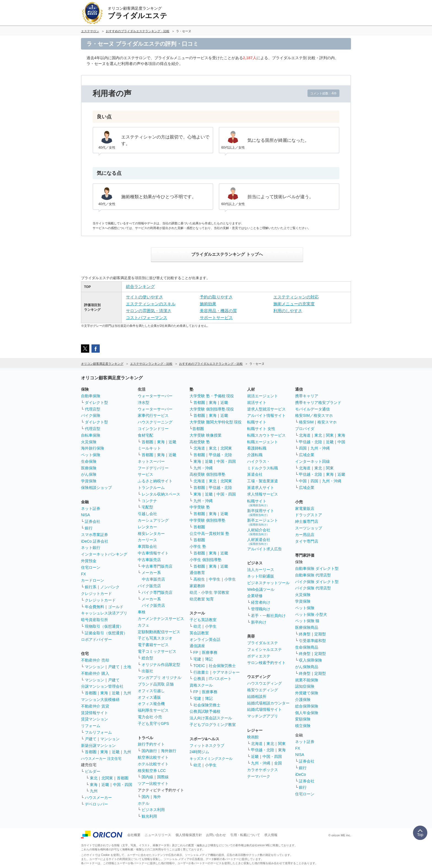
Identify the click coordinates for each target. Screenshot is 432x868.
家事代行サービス (153, 415)
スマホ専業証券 (94, 535)
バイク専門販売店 (157, 592)
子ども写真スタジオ (155, 638)
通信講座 (197, 646)
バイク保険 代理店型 (313, 588)
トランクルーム (151, 488)
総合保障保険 (307, 706)
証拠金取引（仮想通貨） (106, 633)
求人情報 (271, 835)
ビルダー (93, 771)
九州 (127, 693)
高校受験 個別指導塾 (207, 474)
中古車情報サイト (153, 553)
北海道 (199, 448)
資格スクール (201, 685)
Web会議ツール (261, 589)
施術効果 (208, 304)
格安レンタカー (151, 534)
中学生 (215, 579)
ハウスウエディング (264, 683)
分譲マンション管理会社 (102, 686)
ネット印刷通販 (261, 576)
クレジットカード (96, 594)
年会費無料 (94, 607)
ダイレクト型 (96, 402)
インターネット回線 (312, 461)
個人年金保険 (307, 713)
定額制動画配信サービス (159, 632)
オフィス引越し (151, 691)
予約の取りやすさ (216, 297)
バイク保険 (91, 415)
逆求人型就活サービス (266, 409)
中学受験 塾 (200, 507)
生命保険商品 (307, 647)
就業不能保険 (307, 680)
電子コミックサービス (157, 651)
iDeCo (300, 774)
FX (83, 574)
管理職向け (261, 609)
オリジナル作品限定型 (161, 665)
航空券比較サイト (153, 757)
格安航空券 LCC (152, 771)
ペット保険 (91, 455)
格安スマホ (327, 422)
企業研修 (255, 596)
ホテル (144, 803)
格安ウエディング (263, 690)
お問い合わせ (216, 835)
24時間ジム (199, 752)
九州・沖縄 (203, 468)
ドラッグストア (309, 515)
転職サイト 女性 (261, 429)
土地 (127, 667)
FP (196, 652)
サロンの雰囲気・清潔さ (149, 311)
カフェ (144, 625)
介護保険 (303, 700)
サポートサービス (216, 318)
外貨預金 (89, 561)
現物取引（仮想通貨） (104, 626)
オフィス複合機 (151, 704)
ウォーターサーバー (155, 396)
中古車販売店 (149, 560)
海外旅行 (169, 751)
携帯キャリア (307, 396)
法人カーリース (261, 570)
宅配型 (147, 507)
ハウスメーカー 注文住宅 (101, 759)
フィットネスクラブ (207, 745)
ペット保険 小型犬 (311, 614)
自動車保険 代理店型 (313, 575)
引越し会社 (147, 514)
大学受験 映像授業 (206, 435)
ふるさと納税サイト (155, 481)
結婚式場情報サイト (264, 709)
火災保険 (89, 442)
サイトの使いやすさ (145, 297)
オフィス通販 (149, 697)
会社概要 (134, 835)
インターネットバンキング (104, 554)
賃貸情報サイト (94, 713)
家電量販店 (305, 508)
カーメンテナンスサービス (161, 619)
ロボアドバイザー (96, 640)
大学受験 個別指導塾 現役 (212, 409)
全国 (278, 763)
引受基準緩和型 (312, 641)
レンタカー (147, 527)
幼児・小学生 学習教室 (209, 592)
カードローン (93, 580)
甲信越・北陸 (220, 455)
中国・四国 (123, 785)
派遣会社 (255, 474)
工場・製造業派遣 (263, 481)
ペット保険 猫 (307, 621)
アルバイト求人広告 (264, 549)
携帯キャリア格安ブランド (318, 402)
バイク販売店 (149, 586)
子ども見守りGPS (153, 723)
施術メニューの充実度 (294, 304)
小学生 (230, 579)
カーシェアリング (153, 520)
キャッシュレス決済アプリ (104, 613)
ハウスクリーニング (155, 422)
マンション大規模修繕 (100, 700)
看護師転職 (257, 448)
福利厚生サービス (153, 710)
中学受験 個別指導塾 (207, 520)
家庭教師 (197, 586)
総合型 (147, 658)
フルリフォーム (98, 732)
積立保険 (303, 726)
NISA (86, 515)
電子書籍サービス (153, 645)
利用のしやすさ (288, 311)
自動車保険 (91, 396)
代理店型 (93, 409)
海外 (157, 797)
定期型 (320, 634)
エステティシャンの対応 (296, 297)
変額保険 (303, 719)
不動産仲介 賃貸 (95, 706)
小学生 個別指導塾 (206, 560)
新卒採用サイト (261, 512)
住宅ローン (91, 567)
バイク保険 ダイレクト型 (317, 582)
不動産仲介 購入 (95, 673)
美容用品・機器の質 (218, 311)
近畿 (116, 693)
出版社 (147, 671)
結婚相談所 (257, 696)
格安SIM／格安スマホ (314, 415)
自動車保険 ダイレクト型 (317, 568)
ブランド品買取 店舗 (156, 684)
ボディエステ (259, 656)
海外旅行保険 (93, 448)
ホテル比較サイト (153, 764)
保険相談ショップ (96, 488)
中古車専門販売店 (157, 566)
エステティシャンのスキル (151, 304)
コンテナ (149, 501)
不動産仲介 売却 (95, 660)
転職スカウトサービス (266, 435)
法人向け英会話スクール (211, 718)
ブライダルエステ (263, 643)
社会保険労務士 (222, 666)
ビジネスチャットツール (268, 583)
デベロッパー (96, 804)
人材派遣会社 (259, 541)
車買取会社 (147, 546)
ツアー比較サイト (153, 783)
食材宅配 (145, 435)
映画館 (253, 737)
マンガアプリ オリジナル (160, 677)
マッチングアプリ (263, 716)
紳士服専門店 (307, 521)
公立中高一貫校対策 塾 (209, 534)
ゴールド (116, 607)
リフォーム (91, 726)
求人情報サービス (263, 494)
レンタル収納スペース (161, 494)
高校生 (199, 579)
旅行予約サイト (151, 744)
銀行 (89, 528)
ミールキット (149, 448)
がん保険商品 (307, 667)
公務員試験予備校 (205, 711)
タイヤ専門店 (307, 541)
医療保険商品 (307, 627)
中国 (341, 442)
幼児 (197, 626)
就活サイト (257, 402)
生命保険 (89, 461)
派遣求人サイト (261, 488)
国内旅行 (149, 751)
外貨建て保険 (307, 693)
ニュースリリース (158, 835)
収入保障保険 (310, 660)
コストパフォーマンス (147, 318)
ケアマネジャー (226, 672)
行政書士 (201, 672)
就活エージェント (263, 396)
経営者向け (261, 602)
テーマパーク (259, 776)
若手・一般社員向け (268, 616)
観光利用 (149, 816)
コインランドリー (153, 429)
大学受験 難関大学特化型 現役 (216, 422)
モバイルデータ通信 (312, 409)
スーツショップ (309, 528)
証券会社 (93, 521)
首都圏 (91, 693)
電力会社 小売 (150, 717)
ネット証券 (91, 508)
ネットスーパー (151, 461)
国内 (145, 797)
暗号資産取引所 (94, 620)
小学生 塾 (198, 546)
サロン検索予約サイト (266, 663)
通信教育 (197, 573)
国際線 (163, 777)
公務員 (199, 679)
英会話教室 (199, 633)
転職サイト (257, 422)
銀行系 (91, 587)
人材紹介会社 (259, 532)
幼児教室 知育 (202, 599)
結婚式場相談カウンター (268, 703)
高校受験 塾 (200, 442)
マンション (94, 667)
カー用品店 (305, 535)
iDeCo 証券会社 (95, 541)
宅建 (197, 659)
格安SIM (306, 422)
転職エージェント (263, 442)
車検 (142, 612)
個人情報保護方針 (189, 835)
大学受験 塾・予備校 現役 (212, 396)
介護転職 (255, 455)
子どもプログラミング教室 (213, 725)
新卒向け (259, 622)
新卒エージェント (263, 522)
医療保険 (89, 468)
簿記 (209, 659)
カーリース (147, 540)
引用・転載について (245, 835)
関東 (282, 744)
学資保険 (89, 481)
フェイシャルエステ (264, 649)
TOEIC (199, 666)
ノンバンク (110, 587)
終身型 (305, 634)
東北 (94, 778)
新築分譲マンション (98, 745)
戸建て (114, 667)
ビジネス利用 (153, 810)
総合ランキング (140, 286)
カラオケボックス (263, 770)
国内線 (147, 777)
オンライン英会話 (205, 640)
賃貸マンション (94, 719)
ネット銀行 (91, 548)
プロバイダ (305, 429)
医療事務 (210, 652)
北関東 (107, 778)
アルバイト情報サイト (266, 415)
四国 (303, 448)
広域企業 (307, 455)
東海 (104, 693)
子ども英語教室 (203, 620)
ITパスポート (220, 679)
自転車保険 (91, 435)
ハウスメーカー (98, 798)
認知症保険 (305, 686)
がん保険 (89, 474)
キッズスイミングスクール (211, 759)
